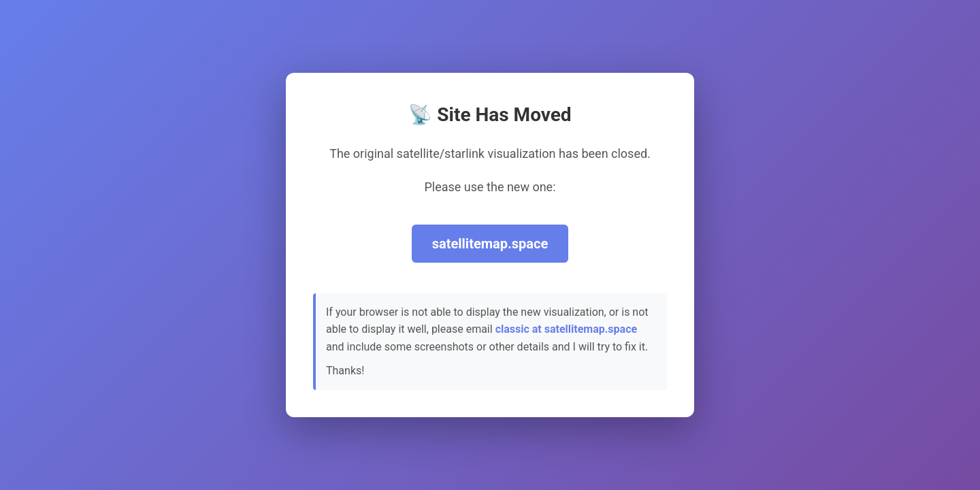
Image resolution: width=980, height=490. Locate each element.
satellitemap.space (490, 244)
